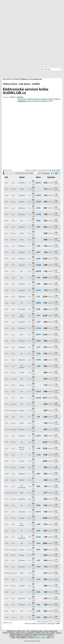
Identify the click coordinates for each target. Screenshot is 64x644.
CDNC (39, 341)
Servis (29, 101)
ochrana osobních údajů (32, 641)
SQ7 (22, 398)
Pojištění (44, 101)
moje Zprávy (25, 84)
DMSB (39, 271)
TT (22, 455)
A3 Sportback (22, 486)
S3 (22, 611)
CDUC (39, 436)
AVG (39, 322)
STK (51, 101)
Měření (58, 99)
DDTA (38, 335)
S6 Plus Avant (22, 449)
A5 (22, 271)
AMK (39, 611)
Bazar (38, 99)
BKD (38, 505)
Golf (22, 493)
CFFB (38, 360)
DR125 (22, 480)
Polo (22, 573)
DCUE (38, 398)
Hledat (44, 99)
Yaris (22, 240)
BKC (38, 550)
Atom (53, 636)
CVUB (38, 214)
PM (38, 417)
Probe (22, 461)
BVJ (39, 316)
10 (52, 170)
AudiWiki (36, 84)
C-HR (22, 233)
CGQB (38, 265)
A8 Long (22, 208)
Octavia (22, 586)
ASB (39, 284)
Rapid (22, 385)
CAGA (39, 328)
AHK (38, 448)
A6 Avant (22, 214)
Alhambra (22, 360)
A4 (22, 221)
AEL (38, 605)
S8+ (22, 335)
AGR (39, 354)
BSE (39, 486)
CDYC (38, 512)
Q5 (22, 392)
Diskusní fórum (10, 84)
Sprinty (51, 99)
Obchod (36, 101)
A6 (22, 278)
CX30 (22, 423)
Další (58, 170)
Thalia (22, 189)
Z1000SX (22, 499)
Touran (22, 550)
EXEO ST (22, 598)
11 (55, 170)
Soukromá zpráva (40, 638)
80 (22, 417)
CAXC (38, 537)
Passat (22, 411)
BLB (39, 617)
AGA (39, 543)
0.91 (38, 636)
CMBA (38, 303)
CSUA (38, 392)
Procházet (22, 99)
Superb (22, 202)
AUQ (39, 455)
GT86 (22, 373)
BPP (39, 227)
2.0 (46, 636)
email (52, 638)
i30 (22, 379)
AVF (39, 560)
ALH (39, 579)
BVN (39, 208)
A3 (22, 303)
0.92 (42, 636)
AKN (38, 567)
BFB (39, 309)
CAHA (39, 195)
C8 (22, 442)
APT (38, 347)
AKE (39, 246)
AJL (39, 297)
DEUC (38, 183)
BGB (39, 221)
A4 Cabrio (22, 309)
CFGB (38, 202)
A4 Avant (22, 183)
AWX (39, 531)
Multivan (22, 429)
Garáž (12, 97)
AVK (38, 278)
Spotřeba (20, 97)
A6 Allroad (22, 316)
